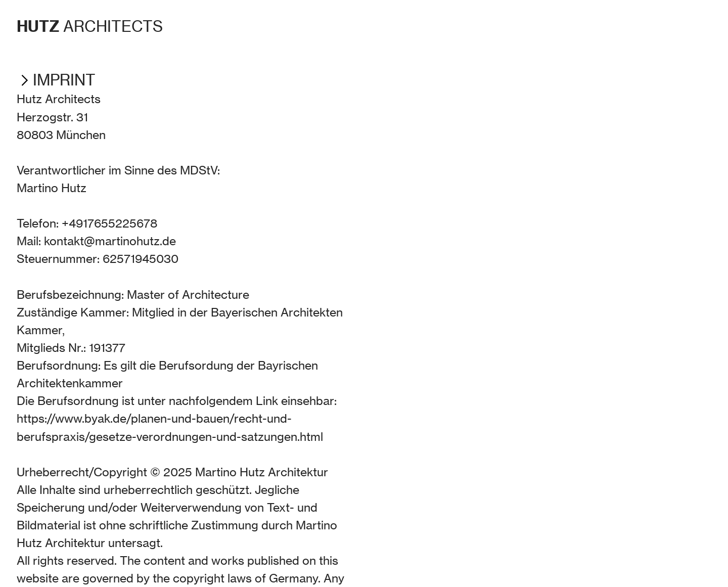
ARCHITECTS (90, 27)
